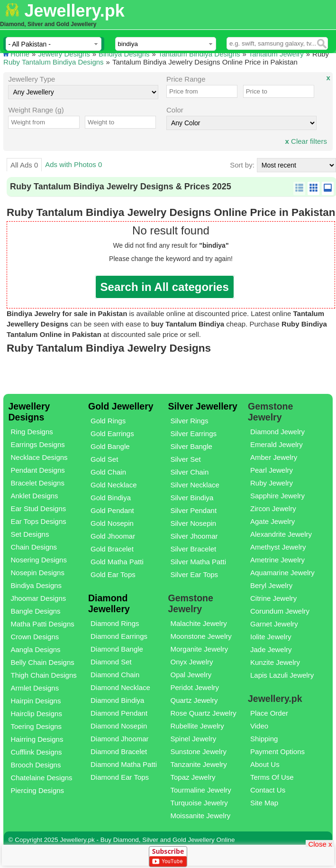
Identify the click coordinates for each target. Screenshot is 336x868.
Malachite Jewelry (198, 623)
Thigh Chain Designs (44, 675)
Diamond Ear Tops (120, 777)
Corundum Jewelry (280, 611)
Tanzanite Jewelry (198, 764)
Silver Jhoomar (194, 536)
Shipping (264, 739)
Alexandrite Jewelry (281, 534)
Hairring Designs (37, 739)
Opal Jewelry (191, 675)
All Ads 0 (24, 165)
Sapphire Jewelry (277, 496)
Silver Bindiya (192, 498)
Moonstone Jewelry (201, 636)
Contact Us (268, 790)
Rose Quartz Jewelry (203, 713)
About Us (265, 764)
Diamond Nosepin (119, 726)
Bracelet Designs (38, 483)
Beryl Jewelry (271, 585)
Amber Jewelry (274, 457)
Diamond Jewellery (109, 603)
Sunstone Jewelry (198, 751)
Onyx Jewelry (191, 662)
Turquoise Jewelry (199, 803)
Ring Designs (32, 432)
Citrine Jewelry (273, 598)
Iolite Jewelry (271, 637)
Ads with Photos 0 (73, 164)
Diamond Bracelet (119, 751)
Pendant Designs (38, 470)
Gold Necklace (114, 485)
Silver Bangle (191, 446)
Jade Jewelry (271, 649)
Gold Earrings (112, 434)
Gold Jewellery (121, 406)
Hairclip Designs (36, 714)
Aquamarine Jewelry (282, 573)
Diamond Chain (115, 675)
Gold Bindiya (111, 498)
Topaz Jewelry (193, 777)
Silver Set (185, 459)
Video (259, 726)
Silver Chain (189, 472)
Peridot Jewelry (195, 687)
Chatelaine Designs (42, 778)
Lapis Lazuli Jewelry (282, 675)
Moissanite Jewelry (200, 816)
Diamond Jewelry (277, 432)
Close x (320, 844)
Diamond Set (111, 662)
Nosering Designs (39, 560)
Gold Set (104, 459)
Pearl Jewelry (272, 470)
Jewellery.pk (74, 11)
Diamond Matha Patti (124, 764)
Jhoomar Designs (39, 598)
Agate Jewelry (272, 521)
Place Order (269, 713)
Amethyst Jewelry (278, 547)
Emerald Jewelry (277, 444)
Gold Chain (108, 472)
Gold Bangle (110, 446)
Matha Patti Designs (43, 624)
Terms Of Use (272, 777)
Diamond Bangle (117, 649)
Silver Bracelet (193, 549)
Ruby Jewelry (272, 483)
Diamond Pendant (119, 713)
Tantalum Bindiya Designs (199, 54)
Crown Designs (35, 637)
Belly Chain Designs (43, 662)
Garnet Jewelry (274, 624)
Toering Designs (36, 726)
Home (20, 54)
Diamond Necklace (120, 687)
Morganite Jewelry (199, 649)
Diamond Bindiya (117, 700)
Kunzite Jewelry (275, 662)
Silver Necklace (195, 485)
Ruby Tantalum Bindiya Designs (54, 62)
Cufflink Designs (36, 752)
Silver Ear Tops (194, 574)
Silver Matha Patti (198, 562)
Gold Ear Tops (113, 574)
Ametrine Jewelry (277, 560)
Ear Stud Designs (39, 509)
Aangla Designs (36, 649)
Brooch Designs (36, 765)
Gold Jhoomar (113, 536)
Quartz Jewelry (194, 700)
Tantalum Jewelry (276, 54)
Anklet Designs (35, 496)
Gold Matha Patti (117, 562)
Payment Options (277, 751)
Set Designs (30, 534)
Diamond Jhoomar (120, 739)
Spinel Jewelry (193, 739)
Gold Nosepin (112, 523)
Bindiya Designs (124, 54)
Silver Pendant (193, 510)
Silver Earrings (193, 434)
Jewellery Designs (29, 412)
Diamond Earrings (119, 636)
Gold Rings (108, 421)
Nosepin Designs (38, 573)
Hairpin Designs (36, 701)
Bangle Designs (36, 611)
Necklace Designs (39, 457)
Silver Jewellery (202, 406)
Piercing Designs (38, 790)
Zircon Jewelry (273, 509)
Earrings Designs (38, 444)
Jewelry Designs (64, 54)
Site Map (264, 803)
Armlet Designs (35, 688)
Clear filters (306, 141)
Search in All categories (165, 287)
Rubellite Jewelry (197, 726)
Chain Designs (34, 547)
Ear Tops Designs (39, 521)
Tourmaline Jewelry (200, 790)
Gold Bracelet (112, 549)
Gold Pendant (112, 510)
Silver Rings (189, 421)
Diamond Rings (115, 623)
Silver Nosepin (193, 523)
